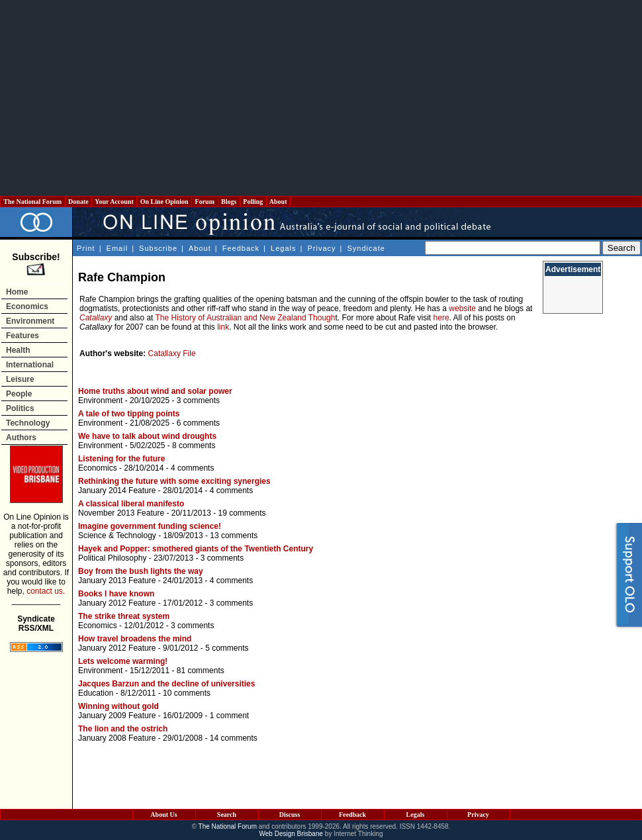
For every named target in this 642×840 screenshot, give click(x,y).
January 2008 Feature (117, 738)
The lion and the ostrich (123, 729)
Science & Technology (117, 536)
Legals (283, 248)
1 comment (229, 716)
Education (96, 693)
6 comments (198, 423)
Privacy (321, 248)
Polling (253, 202)
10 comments (187, 693)
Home (17, 292)
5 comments (227, 648)
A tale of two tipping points (129, 414)
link (223, 327)
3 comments (198, 400)
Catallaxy (96, 318)
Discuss (290, 815)
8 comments (194, 445)
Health (18, 350)
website (462, 308)
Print (86, 248)
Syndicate (366, 248)
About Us (163, 815)
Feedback (241, 248)
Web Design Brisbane (292, 834)
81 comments (201, 671)
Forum (205, 202)
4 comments (192, 468)
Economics (27, 306)
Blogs (229, 202)
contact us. (46, 591)
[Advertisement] (321, 98)
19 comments (242, 513)
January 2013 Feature (117, 581)
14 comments (234, 738)
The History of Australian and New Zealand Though (246, 318)
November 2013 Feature (121, 513)
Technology (28, 423)
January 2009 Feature (117, 716)
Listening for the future (121, 459)
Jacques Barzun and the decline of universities (166, 684)
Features (23, 336)
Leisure (20, 379)
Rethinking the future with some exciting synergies (174, 481)
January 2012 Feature (117, 603)
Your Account (114, 202)
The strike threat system (124, 616)
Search (227, 815)
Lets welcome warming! (123, 661)
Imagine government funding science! (150, 526)
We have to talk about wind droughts (147, 436)
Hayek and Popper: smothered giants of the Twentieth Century (196, 549)
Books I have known (116, 594)
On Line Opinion (164, 202)
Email (117, 248)
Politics (20, 408)
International (30, 365)
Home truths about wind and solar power (155, 391)
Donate (79, 202)
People (19, 394)
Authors (21, 438)
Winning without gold (118, 706)
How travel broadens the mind (135, 639)
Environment (30, 321)
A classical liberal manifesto (131, 504)
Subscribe (158, 248)
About (278, 202)
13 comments (234, 536)
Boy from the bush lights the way (141, 571)
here (441, 318)
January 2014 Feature (117, 490)
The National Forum (33, 202)
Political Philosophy (112, 558)
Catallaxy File (172, 353)
